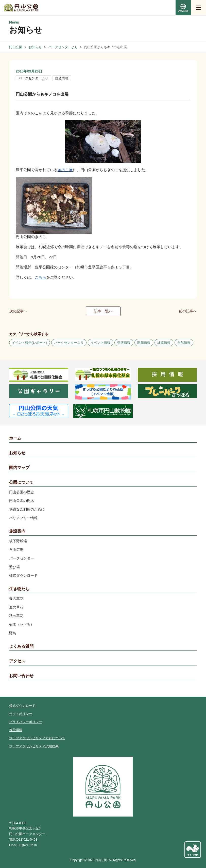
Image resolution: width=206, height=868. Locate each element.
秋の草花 (16, 616)
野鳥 (13, 633)
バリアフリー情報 (23, 518)
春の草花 (16, 599)
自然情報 (62, 78)
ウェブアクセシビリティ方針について (37, 738)
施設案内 (17, 531)
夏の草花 (16, 607)
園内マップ (19, 468)
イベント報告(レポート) (30, 343)
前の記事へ (188, 311)
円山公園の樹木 (22, 501)
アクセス (17, 661)
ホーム (15, 438)
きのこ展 (65, 170)
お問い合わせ (21, 676)
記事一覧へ (103, 311)
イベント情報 (100, 343)
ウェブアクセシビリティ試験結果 (34, 746)
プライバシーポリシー (26, 722)
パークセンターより (33, 78)
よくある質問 (21, 646)
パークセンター (22, 558)
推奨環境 (16, 730)
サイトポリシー (21, 714)
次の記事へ (18, 311)
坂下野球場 (18, 541)
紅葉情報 (164, 343)
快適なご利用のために (27, 509)
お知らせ (17, 453)
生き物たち (19, 589)
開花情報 (144, 343)
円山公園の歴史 (22, 492)
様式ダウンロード (23, 575)
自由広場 (16, 550)
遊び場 (14, 567)
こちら (40, 277)
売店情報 (124, 343)
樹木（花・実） (22, 624)
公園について (21, 482)
